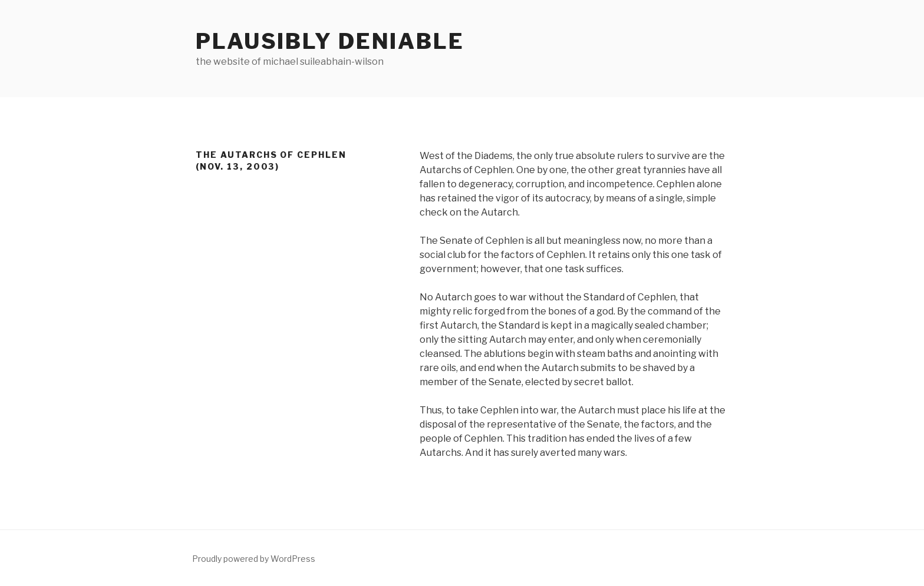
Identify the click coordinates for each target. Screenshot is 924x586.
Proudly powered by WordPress (254, 559)
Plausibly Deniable (330, 41)
